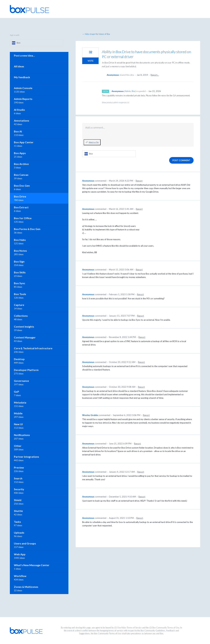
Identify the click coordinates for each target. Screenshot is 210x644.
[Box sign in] (109, 154)
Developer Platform (26, 370)
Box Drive (20, 196)
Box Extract (21, 207)
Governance (21, 381)
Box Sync (20, 283)
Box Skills (20, 272)
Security (19, 489)
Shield (18, 500)
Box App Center (24, 142)
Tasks (17, 522)
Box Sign (19, 261)
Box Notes (20, 251)
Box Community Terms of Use (166, 628)
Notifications (22, 435)
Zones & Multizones (26, 587)
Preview (19, 467)
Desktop (19, 359)
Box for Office (23, 218)
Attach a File (94, 142)
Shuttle (18, 511)
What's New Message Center (32, 565)
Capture (19, 305)
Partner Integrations (26, 457)
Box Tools (20, 294)
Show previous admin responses (116, 102)
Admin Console (23, 88)
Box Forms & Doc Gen (27, 229)
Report (139, 181)
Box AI (18, 131)
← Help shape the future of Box (96, 34)
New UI (18, 424)
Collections (21, 316)
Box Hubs (20, 240)
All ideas (19, 66)
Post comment (181, 160)
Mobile (18, 413)
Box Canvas (21, 175)
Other (18, 446)
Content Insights (24, 327)
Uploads (19, 533)
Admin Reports (23, 99)
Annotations (22, 121)
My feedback (22, 77)
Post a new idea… (24, 55)
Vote (90, 61)
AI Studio (19, 110)
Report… (155, 75)
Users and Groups (25, 543)
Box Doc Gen (22, 186)
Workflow (20, 576)
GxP (16, 392)
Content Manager (25, 337)
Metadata (20, 402)
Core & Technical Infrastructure (33, 348)
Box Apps (20, 153)
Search (18, 478)
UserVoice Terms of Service (129, 628)
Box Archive (21, 164)
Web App (20, 554)
